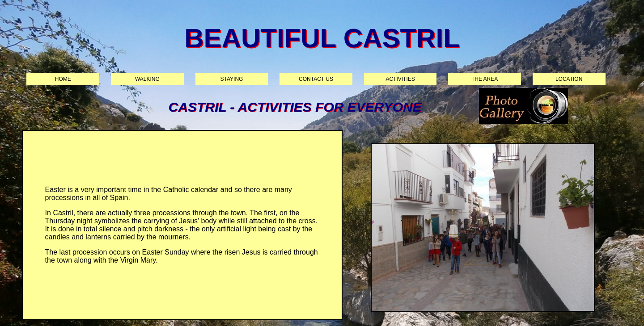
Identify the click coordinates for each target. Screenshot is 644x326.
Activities (400, 79)
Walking (147, 79)
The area (485, 79)
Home (63, 79)
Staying (232, 79)
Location (569, 79)
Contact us (316, 79)
